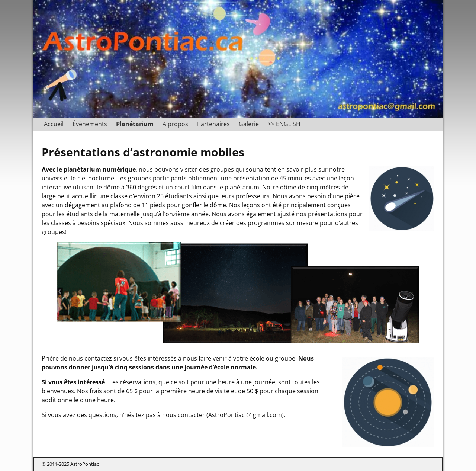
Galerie (249, 124)
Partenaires (213, 124)
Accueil (54, 124)
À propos (175, 124)
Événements (90, 124)
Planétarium (135, 124)
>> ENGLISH (284, 124)
